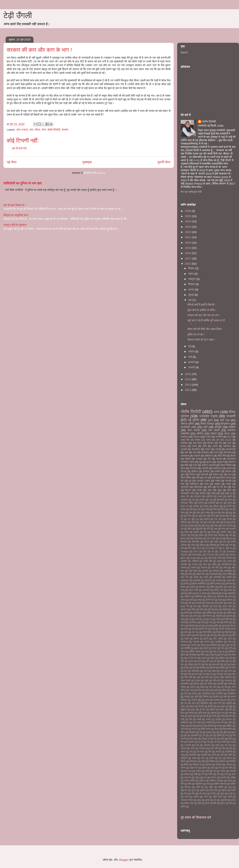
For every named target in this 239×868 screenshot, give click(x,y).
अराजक (205, 571)
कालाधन (184, 609)
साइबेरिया (199, 784)
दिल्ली (233, 456)
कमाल (200, 600)
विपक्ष (201, 539)
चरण (186, 632)
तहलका (222, 516)
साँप (182, 784)
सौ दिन (213, 794)
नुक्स (199, 677)
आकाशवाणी (214, 574)
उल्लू (182, 590)
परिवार (183, 687)
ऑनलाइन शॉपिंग (187, 503)
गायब (210, 622)
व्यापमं (183, 768)
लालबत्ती (204, 755)
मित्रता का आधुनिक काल (16, 215)
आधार (206, 577)
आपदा (215, 446)
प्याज (206, 484)
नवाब (189, 674)
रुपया (208, 440)
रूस (191, 752)
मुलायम (196, 532)
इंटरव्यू (184, 471)
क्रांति (186, 613)
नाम (218, 674)
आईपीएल (209, 496)
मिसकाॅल (192, 732)
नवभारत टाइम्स (203, 481)
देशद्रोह (203, 668)
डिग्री (213, 516)
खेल (191, 509)
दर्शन (208, 661)
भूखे (198, 716)
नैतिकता (184, 522)
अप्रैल (192, 352)
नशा (197, 674)
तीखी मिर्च (222, 456)
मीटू (201, 732)
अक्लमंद (184, 561)
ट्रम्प (183, 652)
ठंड (197, 516)
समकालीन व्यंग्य (188, 493)
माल (234, 487)
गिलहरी (192, 626)
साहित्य (232, 427)
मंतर (231, 716)
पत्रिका (196, 684)
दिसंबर (192, 268)
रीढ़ (231, 748)
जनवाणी (231, 416)
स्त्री (187, 797)
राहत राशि (214, 748)
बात (182, 529)
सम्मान (214, 433)
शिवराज (229, 539)
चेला (212, 635)
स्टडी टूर (232, 794)
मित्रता (188, 490)
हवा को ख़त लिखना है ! (15, 205)
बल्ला (207, 700)
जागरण (194, 645)
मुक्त (218, 732)
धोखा (214, 671)
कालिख (196, 506)
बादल (194, 703)
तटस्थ (204, 658)
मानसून (219, 726)
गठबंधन (197, 456)
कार (31, 130)
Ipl (213, 552)
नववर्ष (217, 481)
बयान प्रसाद (227, 526)
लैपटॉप (211, 535)
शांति (186, 465)
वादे (231, 535)
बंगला (216, 526)
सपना (216, 452)
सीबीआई (213, 545)
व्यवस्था (229, 765)
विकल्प (183, 761)
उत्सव (230, 587)
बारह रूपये (217, 703)
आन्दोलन (184, 500)
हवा (215, 800)
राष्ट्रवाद (202, 748)
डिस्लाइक (193, 655)
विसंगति (233, 761)
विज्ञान (192, 539)
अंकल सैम (185, 496)
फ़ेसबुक (187, 697)
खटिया (229, 613)
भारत (230, 713)
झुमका (197, 648)
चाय (231, 509)
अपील (214, 564)
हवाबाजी (224, 800)
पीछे (200, 690)
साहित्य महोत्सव (220, 784)
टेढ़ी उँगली (18, 15)
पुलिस (224, 690)
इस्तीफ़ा (206, 471)
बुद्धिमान (184, 710)
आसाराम (219, 581)
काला (215, 606)
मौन (182, 742)
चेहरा (220, 635)
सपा (225, 542)
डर (224, 652)
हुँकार (223, 803)
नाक (204, 674)
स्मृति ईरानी (217, 797)
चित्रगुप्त (229, 632)
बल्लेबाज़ (217, 700)
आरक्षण (202, 500)
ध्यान (222, 671)
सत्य (226, 774)
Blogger (124, 860)
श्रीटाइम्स (195, 542)
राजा (197, 745)
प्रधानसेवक (206, 694)
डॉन (222, 655)
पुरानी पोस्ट (164, 162)
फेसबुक (199, 459)
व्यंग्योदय (219, 765)
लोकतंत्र (205, 452)
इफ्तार (183, 587)
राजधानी (188, 745)
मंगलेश (222, 716)
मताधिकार (185, 723)
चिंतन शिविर (186, 477)
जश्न (230, 642)
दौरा (186, 671)
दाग (189, 519)
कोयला (183, 509)
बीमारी (210, 706)
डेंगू (216, 655)
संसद (195, 465)
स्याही (229, 797)
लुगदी (214, 755)
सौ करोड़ (203, 794)
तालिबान (222, 658)
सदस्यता (188, 778)
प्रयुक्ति (191, 526)
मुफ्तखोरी (195, 735)
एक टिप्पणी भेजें (19, 148)
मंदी (191, 719)
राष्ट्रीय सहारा (226, 532)
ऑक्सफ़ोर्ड (232, 593)
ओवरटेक (221, 597)
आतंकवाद (185, 456)
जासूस (203, 645)
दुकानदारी (216, 665)
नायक (226, 674)
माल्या (187, 532)
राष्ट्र (193, 748)
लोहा (222, 755)
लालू (193, 535)
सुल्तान (203, 790)
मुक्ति (226, 732)
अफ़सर (194, 568)
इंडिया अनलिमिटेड (199, 584)
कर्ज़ (182, 603)
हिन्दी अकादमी (211, 803)
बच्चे (225, 697)
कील (202, 609)
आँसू (182, 574)
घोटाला (233, 626)
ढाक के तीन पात (191, 658)
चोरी (234, 635)
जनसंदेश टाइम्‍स (208, 416)
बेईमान (212, 710)
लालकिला (193, 755)
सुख (230, 787)
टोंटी (230, 648)
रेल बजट (201, 752)
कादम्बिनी (212, 503)
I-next (228, 440)
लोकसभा (221, 535)
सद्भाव (197, 778)
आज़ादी (184, 449)
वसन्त (212, 758)
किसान (228, 471)
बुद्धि (230, 706)
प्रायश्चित (219, 694)
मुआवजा (209, 732)
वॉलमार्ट (208, 765)
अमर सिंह (215, 568)
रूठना (183, 752)
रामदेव (199, 490)
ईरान (230, 500)
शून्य (213, 768)
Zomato (210, 555)
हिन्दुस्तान (225, 424)
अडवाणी (205, 468)
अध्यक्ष (229, 561)
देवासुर (187, 668)
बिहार (190, 529)
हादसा (233, 800)
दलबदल (184, 437)
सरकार (65, 130)
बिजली (201, 706)
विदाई (203, 761)
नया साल (218, 519)
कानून (230, 603)
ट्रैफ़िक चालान (195, 652)
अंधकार (229, 558)
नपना (230, 671)
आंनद (190, 574)
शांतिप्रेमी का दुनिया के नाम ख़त (23, 183)
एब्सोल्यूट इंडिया (187, 593)
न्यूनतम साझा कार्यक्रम (223, 677)
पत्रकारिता (185, 684)
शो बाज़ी (229, 768)
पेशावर (233, 690)
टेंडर (223, 648)
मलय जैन (220, 723)
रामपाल (183, 748)
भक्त (215, 529)
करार (220, 600)
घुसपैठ (216, 626)
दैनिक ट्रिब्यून (207, 424)
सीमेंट (211, 787)
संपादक (187, 774)
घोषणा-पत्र (203, 629)
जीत (223, 513)
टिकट (215, 648)
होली (205, 446)
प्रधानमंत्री (231, 449)
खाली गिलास (207, 616)
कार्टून (230, 503)
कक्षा (230, 597)
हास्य (183, 468)
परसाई (218, 449)
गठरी (197, 619)
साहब (213, 493)
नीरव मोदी (188, 677)
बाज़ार (183, 706)
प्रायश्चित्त (231, 694)
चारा (230, 474)
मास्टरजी (184, 729)
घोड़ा (186, 629)
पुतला (207, 690)
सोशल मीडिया (226, 465)
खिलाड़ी (219, 616)
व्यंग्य (44, 130)
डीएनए (203, 655)
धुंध (190, 481)
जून (190, 300)
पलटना (193, 687)
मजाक (208, 719)
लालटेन (184, 535)
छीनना (196, 639)
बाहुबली (229, 703)
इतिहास (195, 471)
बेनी (208, 529)
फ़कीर (183, 807)
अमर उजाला (22, 130)
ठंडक (205, 516)
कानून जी (185, 606)
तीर (231, 658)
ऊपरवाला (206, 590)
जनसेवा (207, 513)
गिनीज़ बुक (228, 622)
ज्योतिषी (187, 648)
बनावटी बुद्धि (196, 700)
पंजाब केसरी (186, 681)
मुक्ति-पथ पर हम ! (196, 334)
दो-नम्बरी (232, 668)
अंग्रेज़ (219, 558)
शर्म (221, 539)
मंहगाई (219, 459)
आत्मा (220, 496)
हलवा (199, 800)
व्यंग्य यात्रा (211, 539)
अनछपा (195, 564)
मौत (205, 532)
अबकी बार (217, 468)
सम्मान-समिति (189, 781)
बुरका (193, 710)
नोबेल (193, 522)
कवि (190, 603)
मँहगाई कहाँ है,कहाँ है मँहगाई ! (201, 305)
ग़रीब (203, 622)
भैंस (209, 459)
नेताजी (229, 519)
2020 (188, 243)
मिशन (183, 732)
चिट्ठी (219, 632)
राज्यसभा (207, 745)
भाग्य (222, 713)
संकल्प (207, 542)
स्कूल (222, 794)
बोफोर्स (191, 713)
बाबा (186, 452)
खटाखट (220, 613)
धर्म (182, 481)
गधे (211, 619)
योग (216, 742)
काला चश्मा (227, 606)
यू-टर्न (201, 742)
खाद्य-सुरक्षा (185, 616)
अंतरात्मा (193, 468)
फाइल (229, 484)
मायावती (232, 529)
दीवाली (188, 459)
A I (224, 548)
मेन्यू (227, 735)
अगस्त (192, 290)
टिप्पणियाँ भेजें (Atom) (94, 173)
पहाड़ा (202, 687)
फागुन (208, 526)
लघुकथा (220, 462)
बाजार (233, 700)
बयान (195, 446)
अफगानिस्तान (226, 564)
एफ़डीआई (214, 593)
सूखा (223, 493)
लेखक (201, 535)
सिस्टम (203, 545)
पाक (182, 484)
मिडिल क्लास (206, 729)
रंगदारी (224, 742)
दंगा (231, 516)
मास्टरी (194, 729)
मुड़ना (233, 732)
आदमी (229, 496)
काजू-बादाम (219, 603)
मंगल (223, 529)
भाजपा (208, 437)
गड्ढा (199, 509)
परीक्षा (218, 522)
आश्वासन (208, 581)
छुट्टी (206, 639)
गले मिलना (193, 622)
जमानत (207, 642)
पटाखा (197, 681)
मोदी (205, 427)
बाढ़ (186, 703)
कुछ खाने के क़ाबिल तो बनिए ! (202, 310)
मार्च (190, 357)
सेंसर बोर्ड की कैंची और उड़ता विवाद (205, 329)
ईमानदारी (221, 500)
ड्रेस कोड (232, 655)
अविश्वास (216, 571)
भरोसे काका (202, 713)
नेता (221, 443)
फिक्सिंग (206, 697)
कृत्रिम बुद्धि (218, 506)
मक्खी (199, 719)
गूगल (207, 626)
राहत (210, 490)
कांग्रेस (201, 503)
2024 (188, 221)
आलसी (229, 577)
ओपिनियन (199, 597)
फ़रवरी (192, 362)
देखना (233, 665)
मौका (230, 739)
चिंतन (183, 513)
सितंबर (192, 284)
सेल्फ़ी (233, 790)
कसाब (208, 603)
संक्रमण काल (186, 771)
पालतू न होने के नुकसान (15, 225)
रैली (210, 752)
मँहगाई (206, 716)
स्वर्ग (230, 545)
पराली (230, 684)
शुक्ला (204, 768)
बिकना (192, 706)
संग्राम (198, 771)
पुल (225, 522)
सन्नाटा (214, 778)
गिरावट (193, 474)
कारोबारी (205, 606)
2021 (188, 237)
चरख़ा (233, 629)
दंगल (199, 661)
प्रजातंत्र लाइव (188, 427)
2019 (188, 248)
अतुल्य (219, 561)
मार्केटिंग (229, 726)
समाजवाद (227, 452)
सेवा (186, 794)
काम (195, 606)
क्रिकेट (211, 443)
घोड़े (193, 629)
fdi (231, 493)
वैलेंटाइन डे (197, 765)
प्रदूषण (217, 484)
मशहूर (183, 726)
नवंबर (191, 274)
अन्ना (205, 564)
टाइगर (206, 648)
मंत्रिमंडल (198, 487)
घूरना (224, 626)
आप (193, 500)
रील (224, 748)
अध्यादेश (184, 564)
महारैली (210, 726)
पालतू (192, 690)
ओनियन (187, 597)
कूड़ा (217, 609)
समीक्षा (233, 778)
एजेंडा (230, 590)
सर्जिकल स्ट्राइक (216, 781)
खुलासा (229, 616)
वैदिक (186, 765)
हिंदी (200, 803)
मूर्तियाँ (219, 735)
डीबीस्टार (209, 456)
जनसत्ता (196, 642)
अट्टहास (198, 496)
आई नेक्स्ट (198, 443)
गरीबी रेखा (228, 619)
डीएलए (227, 433)
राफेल (218, 745)
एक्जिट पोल (219, 590)
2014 (188, 379)
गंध (190, 619)
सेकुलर (224, 790)
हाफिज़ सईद (189, 803)
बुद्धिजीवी (199, 529)
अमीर (225, 568)
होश (230, 803)
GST (196, 552)
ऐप (223, 593)
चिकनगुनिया (207, 632)
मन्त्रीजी (209, 723)
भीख (182, 716)
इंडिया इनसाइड (216, 584)
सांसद (193, 545)
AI (231, 548)
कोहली (225, 609)
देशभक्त (213, 668)
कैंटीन (229, 506)
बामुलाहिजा (204, 703)
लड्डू (183, 755)
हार (218, 440)
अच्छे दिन (185, 440)
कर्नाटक (229, 600)
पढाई (206, 681)
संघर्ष (207, 771)
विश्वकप (222, 761)
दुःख (197, 519)
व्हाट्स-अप (194, 768)
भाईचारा (214, 713)
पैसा (186, 694)
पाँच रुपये (213, 687)
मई (190, 346)
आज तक (184, 577)
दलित (223, 661)
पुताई (216, 690)
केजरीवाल (196, 449)
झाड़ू (230, 513)
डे (210, 655)
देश (194, 668)
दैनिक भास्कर (226, 477)
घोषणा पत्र (218, 474)
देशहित (222, 668)
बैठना (183, 713)
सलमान (203, 493)
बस (225, 700)
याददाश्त (191, 742)
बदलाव (184, 446)
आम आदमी (214, 430)
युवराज (209, 462)
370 (217, 548)
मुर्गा (204, 735)
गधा (204, 619)
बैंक (231, 710)
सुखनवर (184, 790)
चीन (191, 513)
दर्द (182, 519)
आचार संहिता (227, 574)
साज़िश (233, 784)
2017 (188, 259)
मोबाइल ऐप (206, 739)
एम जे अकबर (202, 593)
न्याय (201, 522)
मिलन (217, 729)
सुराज (194, 790)
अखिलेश (195, 561)
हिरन (190, 548)
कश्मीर (217, 471)
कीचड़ (194, 609)
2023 (188, 227)
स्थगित (196, 797)
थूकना (191, 661)
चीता (197, 635)
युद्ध (200, 462)
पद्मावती (220, 684)
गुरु (200, 626)
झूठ (182, 516)
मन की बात (222, 487)
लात (195, 452)
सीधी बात (200, 787)
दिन (199, 665)
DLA (229, 437)
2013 (188, 385)
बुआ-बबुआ (221, 706)
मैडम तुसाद (193, 739)
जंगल (230, 639)
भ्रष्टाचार (185, 487)
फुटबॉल (216, 697)
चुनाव (210, 420)
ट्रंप (206, 477)
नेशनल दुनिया (187, 424)
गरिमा (218, 619)
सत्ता (219, 774)
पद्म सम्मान (208, 684)
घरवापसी (204, 474)
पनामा (209, 522)
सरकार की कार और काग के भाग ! (204, 315)
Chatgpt (184, 552)
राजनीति (219, 437)
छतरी (186, 639)
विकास (183, 539)
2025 (188, 216)
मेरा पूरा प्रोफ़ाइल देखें (191, 192)
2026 (188, 211)
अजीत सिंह (208, 561)
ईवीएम (212, 587)
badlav (222, 555)
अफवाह (184, 568)
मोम (215, 739)
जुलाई (191, 295)
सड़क (216, 542)
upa (202, 558)
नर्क (182, 674)
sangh (193, 558)
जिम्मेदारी (213, 645)
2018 (188, 253)
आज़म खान (231, 581)
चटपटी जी (223, 629)
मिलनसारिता (227, 729)
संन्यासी (233, 771)
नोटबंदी (228, 481)
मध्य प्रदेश (197, 723)
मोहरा (222, 739)
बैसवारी (184, 53)
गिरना (183, 626)
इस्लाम (192, 587)
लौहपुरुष (184, 758)
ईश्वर (221, 587)
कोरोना (200, 433)
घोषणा (223, 509)
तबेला (212, 658)
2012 (188, 390)
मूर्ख (211, 735)
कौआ (37, 130)
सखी (196, 774)
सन (205, 778)
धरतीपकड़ (195, 671)
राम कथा (228, 745)
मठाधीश (218, 719)
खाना (196, 616)
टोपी (198, 477)
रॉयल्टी (218, 752)
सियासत (188, 787)
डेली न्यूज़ (225, 420)
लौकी (230, 755)
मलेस (230, 723)
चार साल (195, 632)
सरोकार (202, 781)
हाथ (182, 548)
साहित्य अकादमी (209, 465)
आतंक (229, 468)
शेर (220, 768)
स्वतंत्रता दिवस (187, 800)
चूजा (205, 635)
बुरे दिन (203, 710)
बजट (229, 443)
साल (208, 784)
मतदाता (229, 719)
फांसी (196, 697)
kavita (233, 555)
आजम (196, 577)
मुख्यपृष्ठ (87, 162)
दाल (182, 665)
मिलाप (198, 440)
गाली (218, 622)
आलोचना (227, 446)
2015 (188, 374)
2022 (188, 232)
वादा (220, 758)
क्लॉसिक (209, 613)
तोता (182, 661)
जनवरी (192, 367)
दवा (231, 661)
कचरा (183, 600)
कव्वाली (198, 603)
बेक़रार (222, 710)
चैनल (198, 513)
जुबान (223, 645)
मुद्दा (186, 735)
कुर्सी (209, 609)
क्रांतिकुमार (197, 613)
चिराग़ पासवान (186, 635)
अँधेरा (210, 558)
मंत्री (183, 719)
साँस (189, 784)
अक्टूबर (192, 279)
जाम (216, 513)
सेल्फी (222, 545)
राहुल (219, 490)
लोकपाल (232, 462)
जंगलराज (184, 642)
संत (215, 771)
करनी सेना (210, 600)
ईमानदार (203, 587)
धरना (206, 671)
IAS (205, 552)
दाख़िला (191, 665)
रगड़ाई (233, 742)
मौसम (214, 532)
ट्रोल (207, 652)
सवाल (230, 781)
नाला (234, 674)
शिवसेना (184, 542)
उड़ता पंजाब (193, 590)
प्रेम (200, 526)
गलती (183, 622)
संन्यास (223, 771)
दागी (214, 477)
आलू (211, 500)
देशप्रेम (207, 519)
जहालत (184, 645)
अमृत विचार (193, 571)
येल (209, 742)
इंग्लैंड (186, 584)
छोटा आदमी (218, 639)
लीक (229, 490)
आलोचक (197, 581)
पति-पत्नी (216, 681)
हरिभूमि (218, 427)
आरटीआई (217, 577)
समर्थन (224, 778)
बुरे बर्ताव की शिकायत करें (196, 817)
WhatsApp (197, 555)
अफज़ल (204, 568)
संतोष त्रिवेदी (54, 130)
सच (203, 774)
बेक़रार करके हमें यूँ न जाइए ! (201, 340)
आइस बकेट (201, 574)
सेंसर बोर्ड (213, 790)
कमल (191, 600)
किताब (206, 506)
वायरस (229, 758)
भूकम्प (190, 716)
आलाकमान (185, 581)
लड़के (194, 758)
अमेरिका (184, 443)
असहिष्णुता (228, 571)
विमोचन (212, 761)
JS (220, 552)
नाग (211, 674)
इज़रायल (229, 584)
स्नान (206, 797)
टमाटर (208, 449)
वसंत (203, 758)
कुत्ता (183, 474)
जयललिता (219, 642)
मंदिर (210, 487)
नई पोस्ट (12, 162)
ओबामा (210, 597)
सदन (234, 774)
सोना (193, 794)
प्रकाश (195, 694)
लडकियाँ (229, 752)
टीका (189, 516)
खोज (183, 619)
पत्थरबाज (228, 681)
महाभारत (200, 726)
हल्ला (207, 800)
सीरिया (221, 787)
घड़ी (213, 629)
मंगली (214, 716)
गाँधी (215, 509)
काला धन (184, 506)
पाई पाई (224, 687)
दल (215, 661)
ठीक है (216, 652)
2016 (188, 264)
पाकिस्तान (194, 484)
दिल (206, 665)
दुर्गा (225, 665)
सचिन (211, 774)
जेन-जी (233, 645)
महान (191, 726)
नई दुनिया (194, 420)
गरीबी (207, 509)
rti (185, 558)
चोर (227, 635)
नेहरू (207, 677)
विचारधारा (194, 761)
